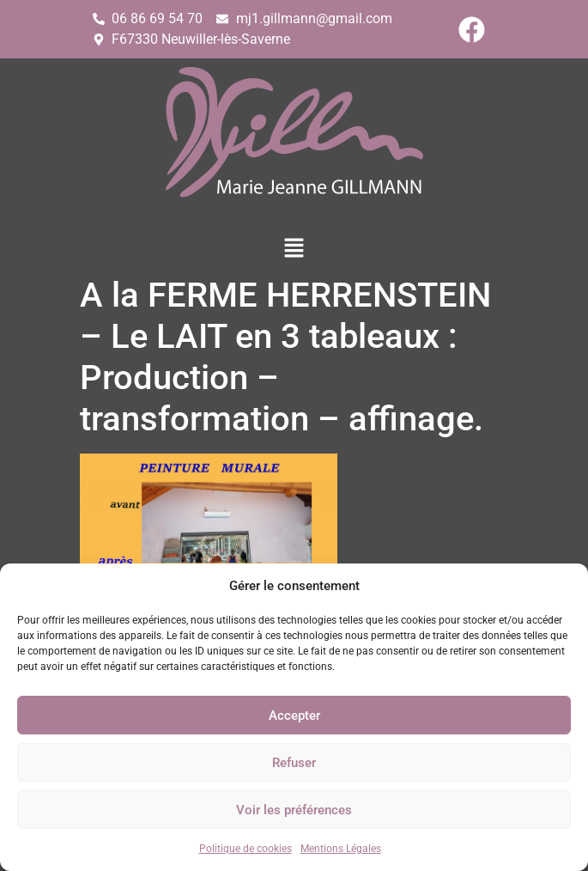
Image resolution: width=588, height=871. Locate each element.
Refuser (294, 763)
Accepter (294, 716)
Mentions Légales (341, 849)
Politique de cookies (246, 849)
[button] (294, 249)
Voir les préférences (294, 810)
